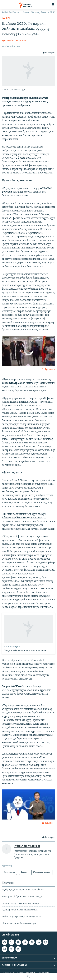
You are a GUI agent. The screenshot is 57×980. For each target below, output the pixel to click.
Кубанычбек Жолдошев (14, 41)
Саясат (6, 18)
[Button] (49, 53)
